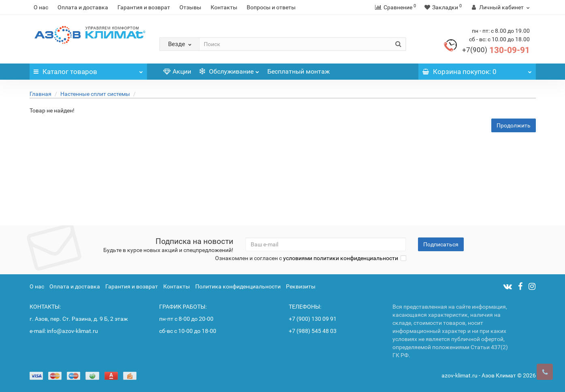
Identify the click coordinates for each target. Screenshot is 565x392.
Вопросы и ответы (271, 7)
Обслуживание (229, 69)
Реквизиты (301, 286)
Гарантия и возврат (144, 7)
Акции (177, 71)
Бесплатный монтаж (298, 71)
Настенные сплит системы (95, 94)
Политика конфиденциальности (238, 286)
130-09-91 (496, 50)
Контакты (224, 7)
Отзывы (190, 7)
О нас (41, 7)
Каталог (88, 70)
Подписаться (441, 244)
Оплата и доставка (83, 7)
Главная (41, 94)
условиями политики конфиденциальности (341, 258)
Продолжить (514, 125)
